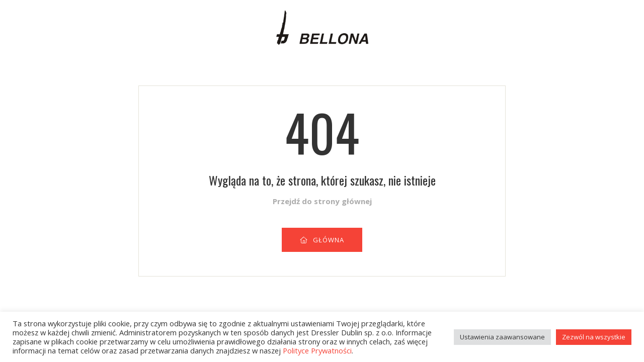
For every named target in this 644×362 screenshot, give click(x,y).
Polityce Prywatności (317, 350)
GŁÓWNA (322, 240)
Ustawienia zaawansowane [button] (502, 337)
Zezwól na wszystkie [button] (594, 337)
